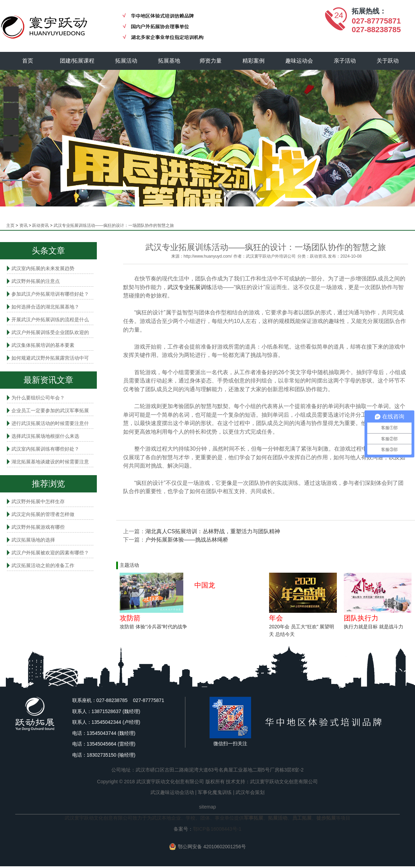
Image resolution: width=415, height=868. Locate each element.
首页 (28, 61)
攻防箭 (130, 618)
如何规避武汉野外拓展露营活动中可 (50, 358)
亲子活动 (345, 61)
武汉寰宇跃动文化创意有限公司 (284, 782)
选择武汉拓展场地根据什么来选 (45, 436)
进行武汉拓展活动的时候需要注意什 (50, 423)
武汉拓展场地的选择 (33, 540)
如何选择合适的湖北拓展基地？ (45, 307)
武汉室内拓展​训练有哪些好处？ (45, 449)
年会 (276, 618)
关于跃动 (388, 61)
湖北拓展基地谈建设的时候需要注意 (50, 462)
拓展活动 (126, 61)
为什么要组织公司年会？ (38, 398)
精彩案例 (253, 61)
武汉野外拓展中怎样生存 (38, 501)
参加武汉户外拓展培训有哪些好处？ (50, 294)
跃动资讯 (40, 225)
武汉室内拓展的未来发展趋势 (43, 268)
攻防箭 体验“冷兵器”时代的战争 (153, 627)
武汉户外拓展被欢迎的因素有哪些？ (50, 553)
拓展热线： (369, 11)
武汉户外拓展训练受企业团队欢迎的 (50, 332)
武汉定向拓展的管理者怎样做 (43, 514)
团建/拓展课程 (77, 61)
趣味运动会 (299, 61)
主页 (10, 225)
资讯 (24, 225)
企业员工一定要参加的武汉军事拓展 (50, 410)
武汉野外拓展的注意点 (36, 281)
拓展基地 (169, 61)
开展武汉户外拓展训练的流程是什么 (50, 320)
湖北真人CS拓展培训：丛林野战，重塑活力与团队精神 (213, 531)
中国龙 (205, 585)
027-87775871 (376, 21)
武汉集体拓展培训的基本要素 (43, 345)
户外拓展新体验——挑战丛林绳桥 (187, 540)
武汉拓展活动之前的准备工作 (43, 565)
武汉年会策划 (250, 792)
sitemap (207, 807)
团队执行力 (361, 618)
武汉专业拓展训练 (190, 287)
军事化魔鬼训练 (215, 792)
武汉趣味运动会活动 (172, 792)
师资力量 (211, 61)
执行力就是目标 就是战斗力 (373, 627)
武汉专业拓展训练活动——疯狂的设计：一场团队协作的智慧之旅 (114, 225)
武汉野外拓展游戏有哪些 (38, 527)
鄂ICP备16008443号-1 (217, 829)
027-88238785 (376, 30)
